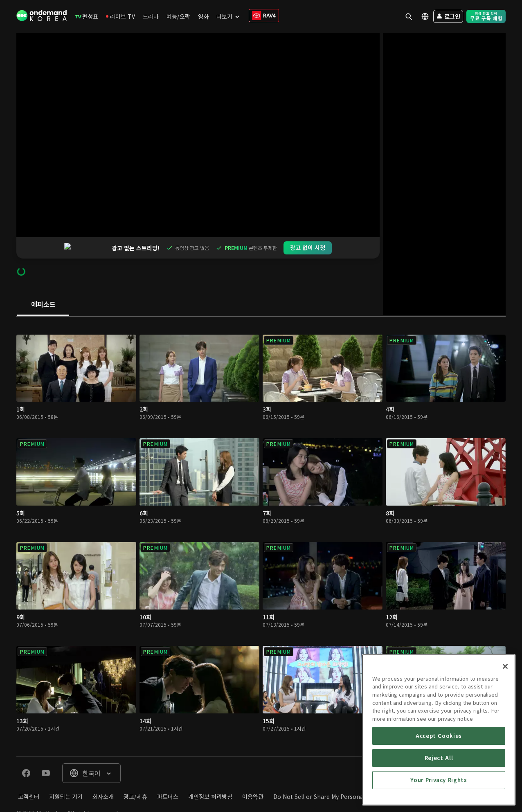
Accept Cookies (439, 794)
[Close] (505, 724)
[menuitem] (87, 16)
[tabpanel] (261, 515)
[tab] (43, 283)
